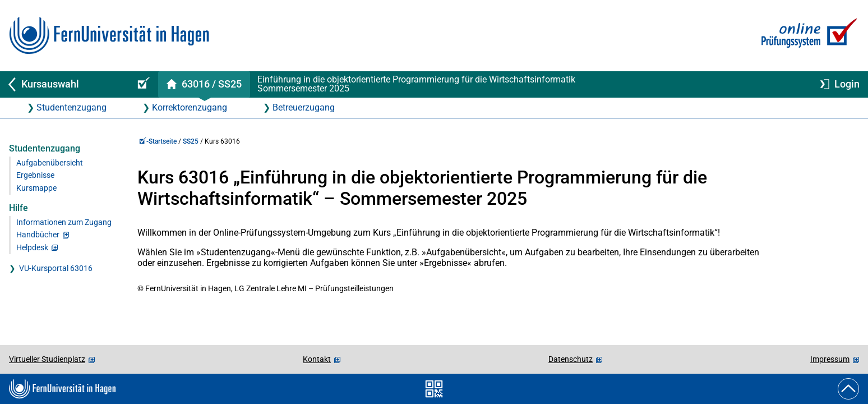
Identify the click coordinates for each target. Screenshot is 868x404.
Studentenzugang (71, 107)
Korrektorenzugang (190, 107)
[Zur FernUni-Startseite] (109, 36)
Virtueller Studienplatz (47, 359)
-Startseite (158, 141)
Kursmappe (36, 188)
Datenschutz (571, 359)
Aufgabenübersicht (50, 163)
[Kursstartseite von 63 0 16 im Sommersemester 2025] (204, 84)
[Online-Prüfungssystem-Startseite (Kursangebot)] (142, 84)
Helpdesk (32, 248)
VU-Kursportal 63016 (56, 268)
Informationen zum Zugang (64, 222)
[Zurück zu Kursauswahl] (63, 84)
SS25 (191, 141)
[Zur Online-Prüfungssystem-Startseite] (807, 36)
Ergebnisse (35, 175)
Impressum (830, 359)
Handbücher (38, 235)
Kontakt (317, 359)
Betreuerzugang (304, 107)
